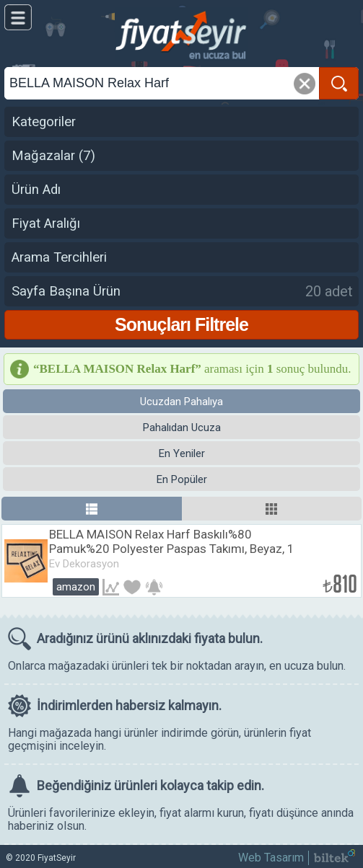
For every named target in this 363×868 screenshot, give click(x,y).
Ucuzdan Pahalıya (181, 402)
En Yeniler (182, 453)
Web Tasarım (271, 858)
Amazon (76, 587)
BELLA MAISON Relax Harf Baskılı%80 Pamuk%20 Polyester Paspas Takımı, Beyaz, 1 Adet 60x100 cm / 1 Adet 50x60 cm (172, 549)
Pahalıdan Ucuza (182, 428)
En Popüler (182, 479)
